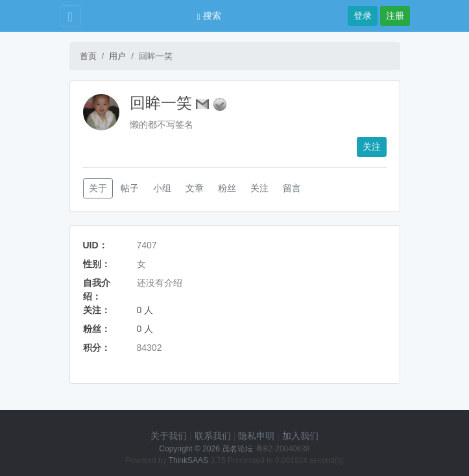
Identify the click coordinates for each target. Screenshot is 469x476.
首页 (88, 56)
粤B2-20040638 (283, 449)
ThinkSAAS (188, 460)
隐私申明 (256, 436)
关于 (98, 188)
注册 (395, 16)
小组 (162, 188)
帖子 (130, 188)
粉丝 (227, 188)
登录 (363, 16)
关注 (372, 147)
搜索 (209, 16)
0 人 (145, 310)
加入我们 (300, 436)
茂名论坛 (237, 449)
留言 (292, 188)
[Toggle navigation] (70, 16)
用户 (117, 56)
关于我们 (169, 436)
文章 (195, 188)
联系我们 (213, 436)
